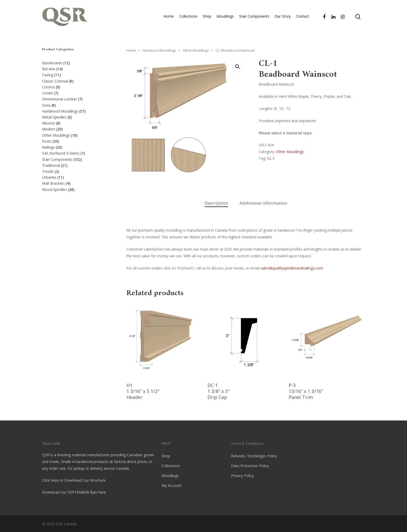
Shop (207, 18)
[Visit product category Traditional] (76, 164)
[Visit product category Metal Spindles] (76, 116)
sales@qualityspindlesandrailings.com (292, 268)
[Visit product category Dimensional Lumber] (76, 98)
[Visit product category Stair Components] (76, 158)
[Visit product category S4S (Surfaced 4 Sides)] (76, 152)
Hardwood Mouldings (159, 50)
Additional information (263, 203)
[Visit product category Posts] (76, 140)
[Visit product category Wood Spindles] (76, 189)
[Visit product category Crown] (76, 92)
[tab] (216, 203)
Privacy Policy (242, 476)
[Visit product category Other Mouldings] (76, 134)
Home (169, 18)
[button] (238, 67)
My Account (171, 485)
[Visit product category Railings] (76, 146)
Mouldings (225, 18)
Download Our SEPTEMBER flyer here (74, 492)
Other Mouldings (196, 50)
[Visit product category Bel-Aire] (76, 68)
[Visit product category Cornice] (76, 86)
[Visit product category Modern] (76, 128)
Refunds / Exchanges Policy (254, 456)
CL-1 (271, 158)
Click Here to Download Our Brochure (74, 480)
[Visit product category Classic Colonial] (76, 80)
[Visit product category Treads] (76, 170)
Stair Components (254, 18)
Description (216, 203)
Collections (188, 18)
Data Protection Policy (250, 466)
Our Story (283, 18)
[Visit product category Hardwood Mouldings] (76, 110)
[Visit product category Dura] (76, 104)
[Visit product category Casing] (76, 74)
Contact (303, 18)
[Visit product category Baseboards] (76, 62)
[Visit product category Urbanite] (76, 176)
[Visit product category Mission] (76, 122)
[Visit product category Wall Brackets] (76, 182)
